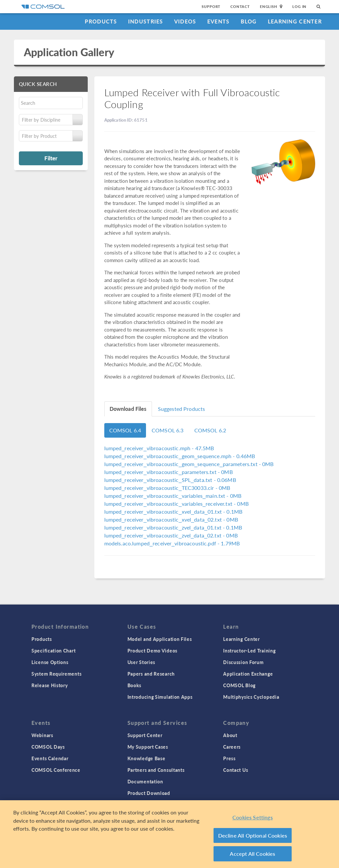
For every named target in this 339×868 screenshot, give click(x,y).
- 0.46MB (180, 456)
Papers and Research (151, 674)
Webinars (42, 735)
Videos (185, 21)
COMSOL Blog (239, 685)
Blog (249, 21)
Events (218, 21)
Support (211, 6)
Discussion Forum (243, 662)
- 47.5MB (159, 448)
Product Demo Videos (152, 651)
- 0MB (189, 464)
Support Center (145, 735)
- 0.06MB (170, 480)
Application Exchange (248, 674)
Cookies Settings (253, 817)
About (230, 735)
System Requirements (56, 674)
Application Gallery (69, 52)
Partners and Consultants (156, 770)
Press (229, 758)
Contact (240, 6)
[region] (169, 834)
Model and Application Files (160, 639)
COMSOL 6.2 (210, 430)
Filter (51, 158)
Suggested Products (182, 409)
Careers (232, 747)
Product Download (149, 793)
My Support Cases (148, 747)
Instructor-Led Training (249, 651)
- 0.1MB (173, 512)
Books (135, 685)
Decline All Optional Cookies (253, 835)
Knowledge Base (146, 758)
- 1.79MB (172, 543)
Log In (299, 6)
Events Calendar (50, 758)
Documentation (145, 781)
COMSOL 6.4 (125, 430)
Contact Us (236, 770)
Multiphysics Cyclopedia (251, 697)
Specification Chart (53, 651)
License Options (50, 662)
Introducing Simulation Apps (160, 697)
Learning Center (295, 21)
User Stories (141, 662)
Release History (50, 685)
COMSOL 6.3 (168, 430)
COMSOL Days (48, 747)
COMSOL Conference (56, 770)
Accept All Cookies (252, 854)
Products (101, 21)
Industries (146, 21)
